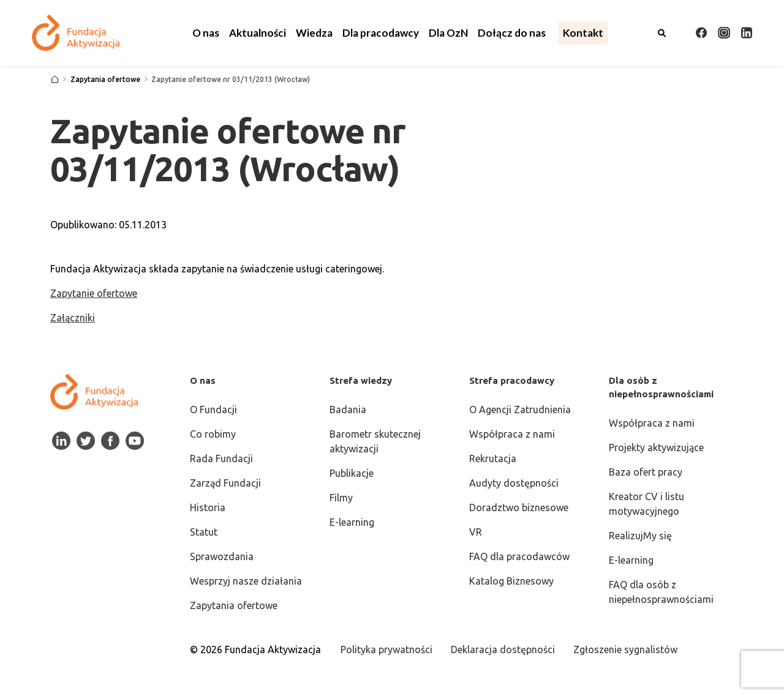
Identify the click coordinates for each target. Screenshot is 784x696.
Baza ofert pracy (646, 472)
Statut (204, 532)
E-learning (352, 522)
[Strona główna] (55, 80)
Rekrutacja (493, 458)
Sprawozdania (222, 556)
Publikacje (352, 473)
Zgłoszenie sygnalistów (625, 649)
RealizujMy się (640, 536)
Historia (208, 507)
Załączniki (73, 318)
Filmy (341, 498)
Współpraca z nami (512, 434)
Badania (348, 410)
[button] (206, 33)
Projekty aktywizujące (656, 447)
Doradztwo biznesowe (519, 507)
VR (476, 532)
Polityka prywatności (386, 649)
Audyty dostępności (514, 483)
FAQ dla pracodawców (519, 556)
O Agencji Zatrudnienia (520, 410)
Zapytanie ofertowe (94, 293)
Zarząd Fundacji (225, 483)
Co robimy (213, 434)
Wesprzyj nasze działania (246, 581)
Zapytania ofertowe (234, 605)
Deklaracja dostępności (503, 649)
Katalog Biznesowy (511, 581)
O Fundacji (213, 410)
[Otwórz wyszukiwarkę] (662, 33)
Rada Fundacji (221, 458)
